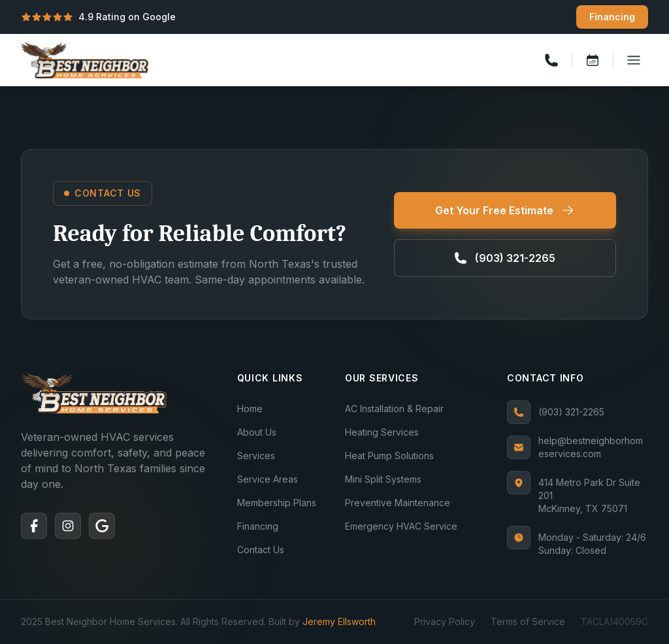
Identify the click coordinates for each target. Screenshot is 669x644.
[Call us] (551, 60)
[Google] (102, 526)
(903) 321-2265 (556, 412)
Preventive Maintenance (398, 503)
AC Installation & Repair (394, 409)
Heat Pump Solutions (389, 456)
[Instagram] (68, 526)
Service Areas (268, 479)
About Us (257, 432)
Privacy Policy (445, 621)
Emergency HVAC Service (401, 526)
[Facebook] (34, 526)
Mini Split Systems (383, 479)
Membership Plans (277, 503)
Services (256, 456)
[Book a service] (593, 60)
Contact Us (261, 550)
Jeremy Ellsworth (339, 621)
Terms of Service (528, 621)
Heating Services (382, 432)
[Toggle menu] (634, 60)
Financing (612, 17)
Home (250, 409)
